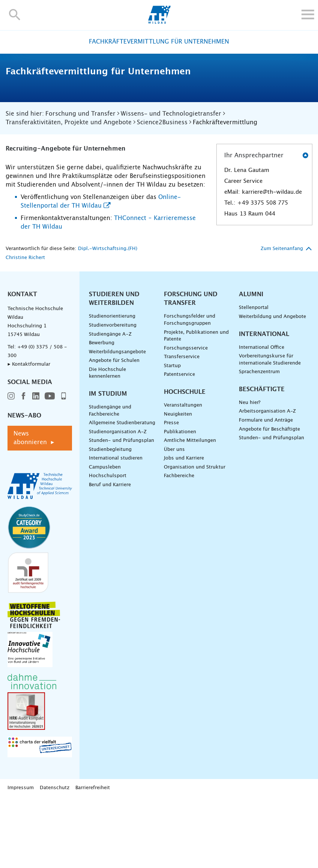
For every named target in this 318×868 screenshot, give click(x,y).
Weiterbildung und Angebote (272, 387)
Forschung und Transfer (191, 370)
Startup (172, 436)
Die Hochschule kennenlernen (107, 444)
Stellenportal (254, 379)
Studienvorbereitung (113, 396)
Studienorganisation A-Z (118, 503)
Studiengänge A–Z (110, 405)
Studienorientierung (112, 387)
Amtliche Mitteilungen (190, 511)
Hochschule (185, 463)
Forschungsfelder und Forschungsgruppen (190, 391)
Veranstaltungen (183, 476)
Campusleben (105, 538)
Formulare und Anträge (266, 491)
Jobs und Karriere (184, 529)
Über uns (174, 520)
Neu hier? (250, 473)
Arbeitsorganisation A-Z (267, 482)
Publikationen (180, 503)
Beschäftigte (262, 460)
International (264, 405)
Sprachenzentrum (259, 442)
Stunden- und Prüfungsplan (121, 511)
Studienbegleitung (110, 520)
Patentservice (179, 445)
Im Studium (108, 464)
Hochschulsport (108, 547)
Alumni (251, 365)
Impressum (21, 858)
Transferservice (182, 427)
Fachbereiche (179, 547)
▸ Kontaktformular (29, 435)
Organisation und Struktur (195, 538)
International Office (262, 418)
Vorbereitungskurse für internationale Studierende (270, 430)
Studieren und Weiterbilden (114, 370)
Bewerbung (102, 414)
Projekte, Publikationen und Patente (196, 407)
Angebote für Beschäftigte (269, 500)
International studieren (116, 529)
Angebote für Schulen (114, 431)
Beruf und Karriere (110, 555)
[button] (15, 14)
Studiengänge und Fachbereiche (110, 481)
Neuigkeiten (178, 485)
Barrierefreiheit (93, 858)
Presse (171, 494)
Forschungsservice (186, 419)
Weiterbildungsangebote (117, 423)
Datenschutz (55, 858)
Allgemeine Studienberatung (122, 494)
